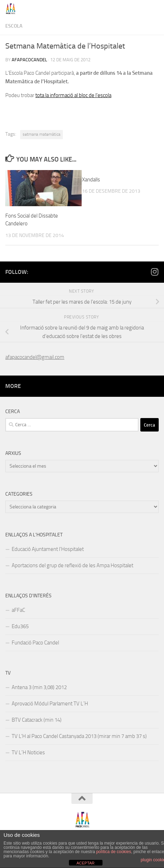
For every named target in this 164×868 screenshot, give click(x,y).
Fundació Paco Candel (35, 643)
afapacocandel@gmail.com (35, 357)
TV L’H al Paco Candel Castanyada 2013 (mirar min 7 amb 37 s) (79, 736)
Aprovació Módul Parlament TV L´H (50, 704)
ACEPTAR (85, 863)
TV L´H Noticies (28, 753)
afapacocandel (29, 60)
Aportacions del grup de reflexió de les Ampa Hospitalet (72, 565)
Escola (14, 26)
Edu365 (20, 626)
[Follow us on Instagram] (154, 272)
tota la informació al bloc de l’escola (73, 95)
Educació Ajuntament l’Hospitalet (48, 549)
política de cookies (114, 852)
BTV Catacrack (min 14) (37, 720)
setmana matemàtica (42, 134)
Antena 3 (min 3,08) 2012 (39, 687)
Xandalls (91, 180)
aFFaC (18, 610)
